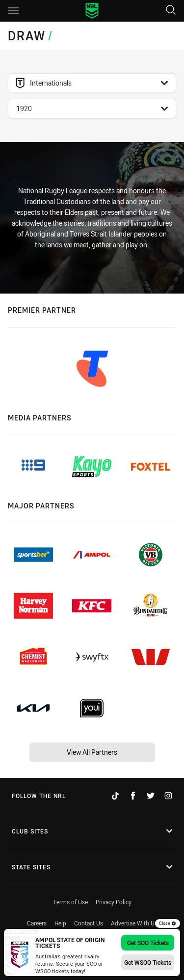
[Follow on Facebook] (133, 796)
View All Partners (92, 752)
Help (60, 923)
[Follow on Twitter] (151, 796)
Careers (37, 923)
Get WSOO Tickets (148, 962)
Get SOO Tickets (148, 943)
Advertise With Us (134, 923)
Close (168, 923)
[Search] (171, 11)
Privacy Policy (114, 902)
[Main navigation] (13, 11)
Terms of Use (70, 902)
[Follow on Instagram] (168, 796)
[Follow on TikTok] (115, 796)
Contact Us (89, 923)
